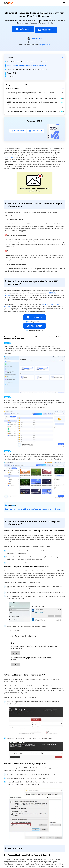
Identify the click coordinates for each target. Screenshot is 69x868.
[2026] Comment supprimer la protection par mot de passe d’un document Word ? (35, 103)
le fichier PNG (8, 157)
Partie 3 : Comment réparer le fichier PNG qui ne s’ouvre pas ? (28, 69)
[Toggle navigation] (64, 3)
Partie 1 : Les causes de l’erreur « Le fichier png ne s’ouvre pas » (28, 62)
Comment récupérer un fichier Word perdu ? (35, 108)
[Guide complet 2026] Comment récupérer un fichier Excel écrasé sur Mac (35, 98)
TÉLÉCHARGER (23, 29)
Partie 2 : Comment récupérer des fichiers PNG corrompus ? (27, 66)
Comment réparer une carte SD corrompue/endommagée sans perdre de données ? (33, 509)
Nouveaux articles (13, 88)
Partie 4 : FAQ (11, 73)
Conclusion (11, 77)
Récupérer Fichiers (45, 45)
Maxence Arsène (37, 38)
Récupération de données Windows (19, 85)
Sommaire (9, 58)
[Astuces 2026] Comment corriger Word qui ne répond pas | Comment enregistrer (35, 94)
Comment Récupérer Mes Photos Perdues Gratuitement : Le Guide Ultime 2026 (35, 111)
